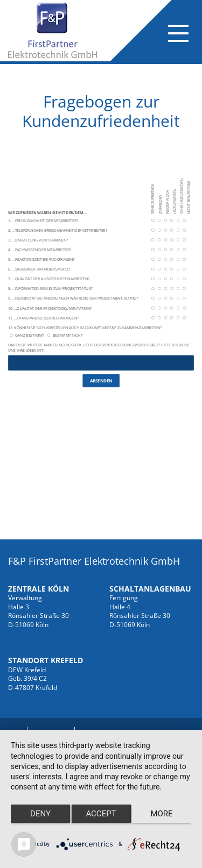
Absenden (101, 380)
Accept (101, 814)
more (161, 814)
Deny (40, 814)
